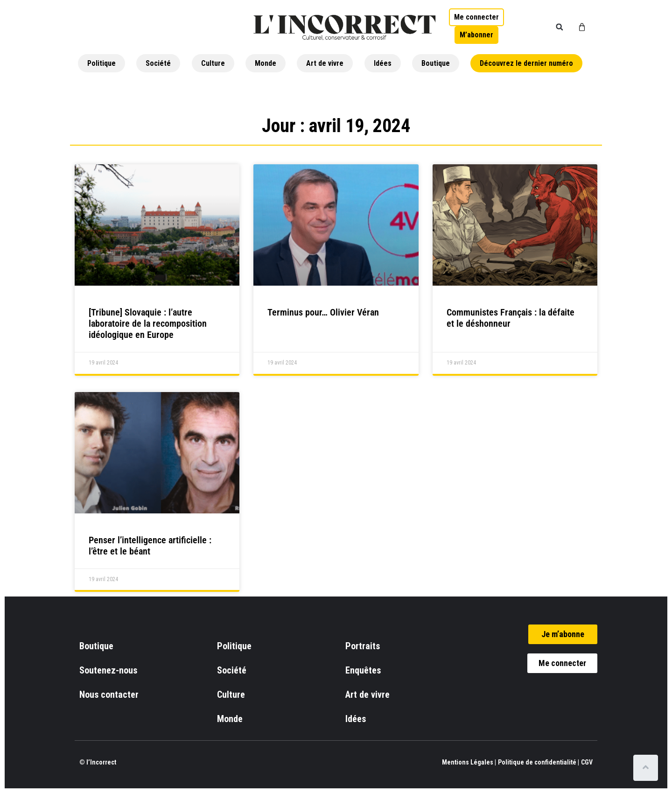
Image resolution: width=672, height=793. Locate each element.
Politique (101, 63)
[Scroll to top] (647, 768)
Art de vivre (325, 63)
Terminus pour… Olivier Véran (323, 312)
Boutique (436, 63)
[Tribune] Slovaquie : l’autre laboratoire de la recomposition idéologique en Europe (148, 323)
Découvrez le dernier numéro (526, 63)
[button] (560, 27)
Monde (266, 63)
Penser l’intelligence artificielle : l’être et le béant (150, 546)
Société (158, 63)
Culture (213, 63)
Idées (383, 63)
